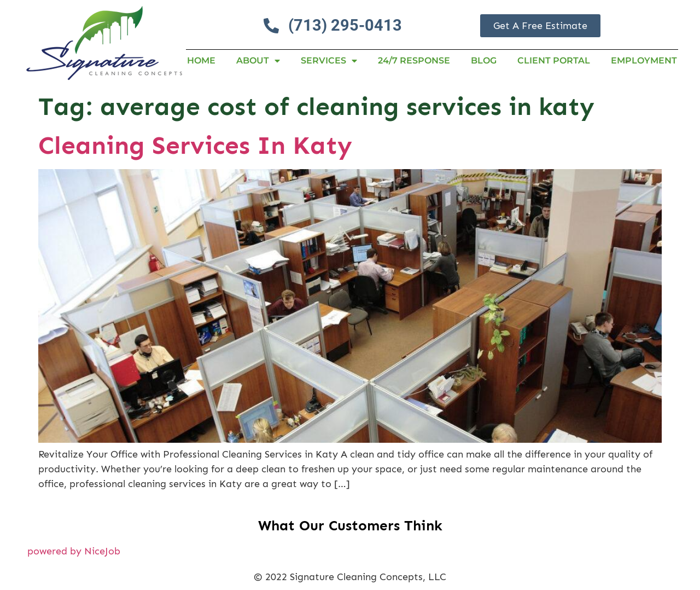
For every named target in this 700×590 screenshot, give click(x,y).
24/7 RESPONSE (414, 60)
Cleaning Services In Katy (195, 145)
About (258, 61)
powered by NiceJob (74, 551)
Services (329, 61)
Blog (484, 60)
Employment (644, 60)
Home (201, 60)
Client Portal (554, 60)
